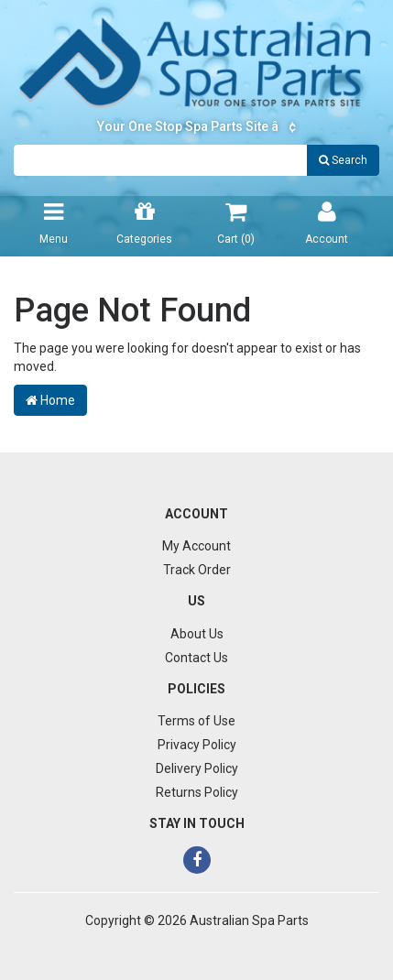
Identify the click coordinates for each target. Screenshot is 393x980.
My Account (196, 546)
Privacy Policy (197, 745)
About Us (197, 634)
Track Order (197, 570)
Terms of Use (196, 721)
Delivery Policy (197, 768)
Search (343, 160)
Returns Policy (197, 792)
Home (50, 400)
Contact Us (196, 658)
